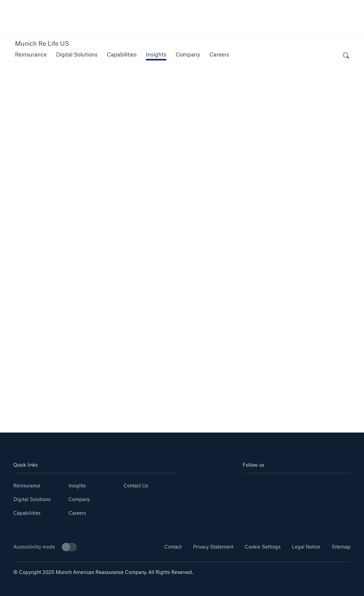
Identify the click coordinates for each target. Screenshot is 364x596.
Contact (173, 547)
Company (79, 499)
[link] (156, 54)
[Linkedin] (252, 483)
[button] (31, 54)
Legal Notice (306, 547)
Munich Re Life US (42, 43)
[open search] (346, 56)
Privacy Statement (213, 547)
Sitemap (341, 547)
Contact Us (136, 486)
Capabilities (27, 513)
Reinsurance (27, 486)
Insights (77, 486)
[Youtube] (270, 483)
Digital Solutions (32, 499)
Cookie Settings (263, 547)
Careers (77, 513)
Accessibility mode (45, 547)
